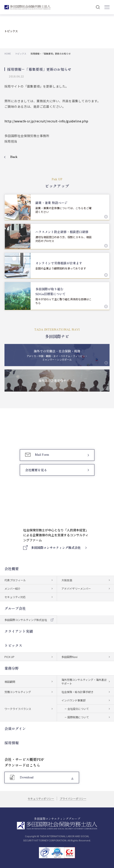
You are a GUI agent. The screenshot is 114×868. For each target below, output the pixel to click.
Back (14, 157)
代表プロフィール (15, 580)
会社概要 (12, 569)
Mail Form (42, 455)
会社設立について (78, 709)
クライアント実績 (19, 631)
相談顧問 (10, 682)
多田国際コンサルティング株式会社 (26, 620)
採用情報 (12, 743)
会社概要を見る (36, 470)
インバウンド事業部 (73, 700)
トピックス (13, 645)
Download (27, 778)
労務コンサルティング (18, 692)
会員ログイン (15, 729)
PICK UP (9, 657)
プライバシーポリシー (73, 798)
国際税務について (78, 717)
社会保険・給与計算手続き (77, 692)
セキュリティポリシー (41, 798)
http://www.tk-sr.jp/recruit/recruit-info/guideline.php (46, 121)
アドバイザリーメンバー (76, 588)
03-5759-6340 (44, 434)
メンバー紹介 (12, 588)
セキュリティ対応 (15, 597)
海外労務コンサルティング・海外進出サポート (84, 681)
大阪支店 (67, 580)
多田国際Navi (69, 657)
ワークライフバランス (18, 709)
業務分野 (12, 668)
